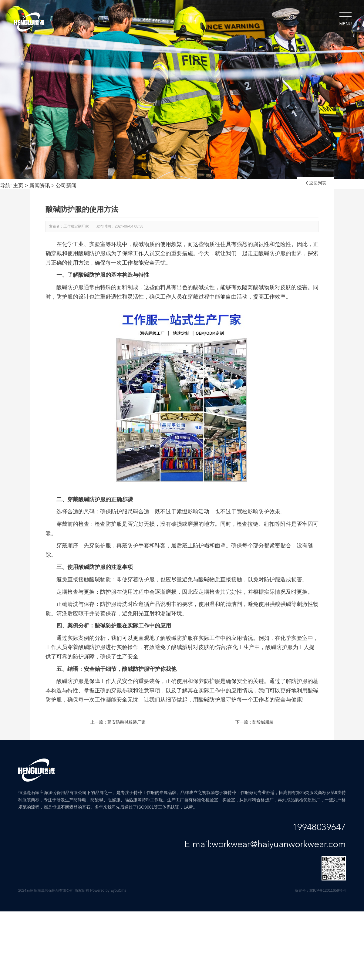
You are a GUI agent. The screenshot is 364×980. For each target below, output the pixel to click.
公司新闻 (66, 186)
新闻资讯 (40, 186)
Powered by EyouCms (108, 890)
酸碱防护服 (108, 626)
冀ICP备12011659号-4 (328, 890)
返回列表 (315, 183)
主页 (18, 186)
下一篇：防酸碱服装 (254, 722)
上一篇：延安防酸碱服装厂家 (118, 722)
